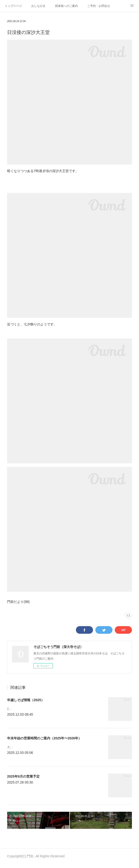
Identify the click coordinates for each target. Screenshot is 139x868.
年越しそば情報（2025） (26, 700)
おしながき (38, 6)
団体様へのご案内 (66, 6)
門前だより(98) (18, 602)
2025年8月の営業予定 (23, 780)
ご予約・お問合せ (99, 6)
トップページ (13, 6)
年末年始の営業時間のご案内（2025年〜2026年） (44, 740)
